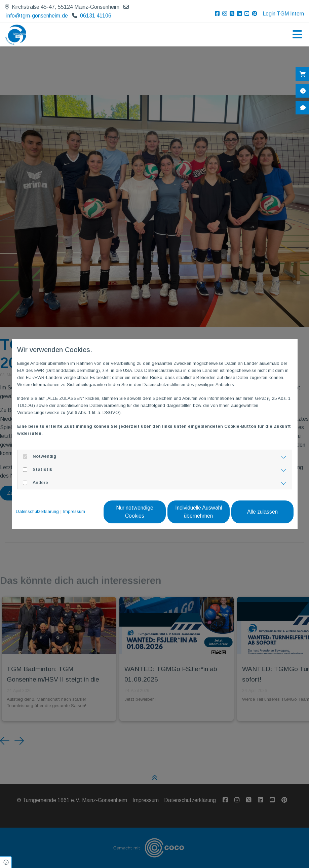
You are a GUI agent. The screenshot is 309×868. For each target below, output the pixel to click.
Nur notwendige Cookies (135, 512)
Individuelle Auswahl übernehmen (199, 512)
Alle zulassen (262, 512)
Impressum (74, 511)
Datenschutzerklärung (37, 511)
